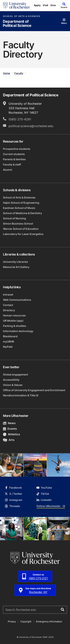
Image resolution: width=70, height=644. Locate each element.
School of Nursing (14, 218)
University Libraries (15, 262)
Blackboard (10, 336)
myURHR (8, 341)
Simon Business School (18, 224)
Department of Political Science (17, 24)
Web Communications (17, 300)
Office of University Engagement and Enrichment (34, 390)
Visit (45, 5)
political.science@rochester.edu (31, 126)
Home (7, 73)
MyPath (8, 347)
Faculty (19, 73)
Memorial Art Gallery (16, 267)
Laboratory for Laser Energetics (23, 234)
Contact (8, 305)
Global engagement (15, 374)
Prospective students (17, 149)
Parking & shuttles (15, 326)
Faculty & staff (12, 164)
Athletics (11, 434)
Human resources (14, 315)
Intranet (8, 295)
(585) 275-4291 (20, 119)
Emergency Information (49, 621)
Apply (37, 5)
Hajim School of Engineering (21, 203)
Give (53, 5)
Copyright (26, 621)
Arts (9, 440)
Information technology (18, 331)
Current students (14, 154)
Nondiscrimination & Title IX (21, 395)
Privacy (12, 621)
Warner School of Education (21, 229)
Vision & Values (13, 385)
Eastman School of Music (19, 208)
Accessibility (11, 380)
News (9, 423)
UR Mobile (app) (13, 321)
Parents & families (14, 159)
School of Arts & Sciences (22, 16)
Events (10, 429)
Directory (9, 310)
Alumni (8, 170)
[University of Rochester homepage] (16, 5)
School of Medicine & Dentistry (22, 213)
